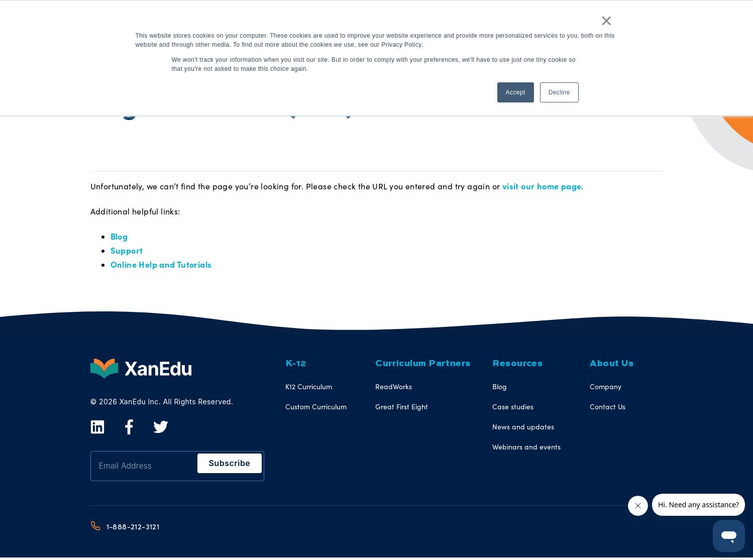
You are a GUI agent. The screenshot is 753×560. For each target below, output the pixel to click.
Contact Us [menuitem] (608, 409)
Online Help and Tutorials (160, 266)
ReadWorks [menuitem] (394, 388)
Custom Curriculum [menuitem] (316, 409)
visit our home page (541, 186)
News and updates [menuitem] (523, 429)
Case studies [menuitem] (513, 409)
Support (126, 252)
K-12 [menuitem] (296, 366)
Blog (119, 237)
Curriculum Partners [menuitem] (419, 366)
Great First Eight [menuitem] (402, 409)
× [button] (608, 19)
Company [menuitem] (606, 388)
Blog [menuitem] (500, 388)
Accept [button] (516, 90)
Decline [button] (559, 90)
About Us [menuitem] (612, 366)
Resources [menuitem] (517, 366)
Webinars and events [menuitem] (526, 449)
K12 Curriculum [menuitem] (309, 388)
